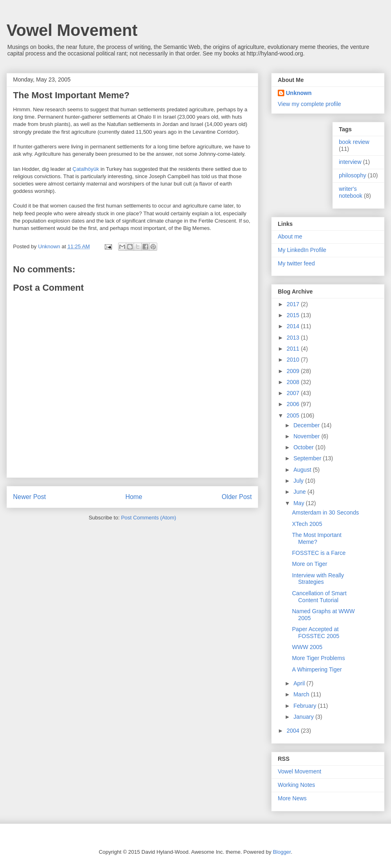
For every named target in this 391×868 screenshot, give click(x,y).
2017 (294, 304)
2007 (294, 393)
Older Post (237, 497)
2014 (294, 326)
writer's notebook (351, 192)
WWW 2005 (307, 647)
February (305, 706)
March (302, 694)
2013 (294, 338)
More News (292, 798)
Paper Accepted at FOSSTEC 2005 (316, 633)
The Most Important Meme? (317, 538)
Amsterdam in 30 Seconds (325, 512)
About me (290, 236)
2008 (294, 382)
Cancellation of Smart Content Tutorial (319, 597)
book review (354, 142)
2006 (294, 404)
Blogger (282, 852)
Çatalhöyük (86, 169)
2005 (294, 415)
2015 (294, 315)
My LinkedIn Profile (302, 250)
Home (134, 497)
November (307, 436)
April (300, 683)
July (299, 481)
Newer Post (30, 497)
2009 (294, 371)
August (303, 470)
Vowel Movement (72, 30)
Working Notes (297, 785)
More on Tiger (310, 564)
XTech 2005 (307, 524)
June (300, 492)
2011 (294, 349)
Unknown (299, 93)
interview (350, 162)
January (304, 717)
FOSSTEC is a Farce (319, 553)
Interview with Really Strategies (318, 579)
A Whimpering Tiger (317, 669)
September (308, 458)
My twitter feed (296, 263)
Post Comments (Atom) (148, 518)
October (304, 447)
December (307, 425)
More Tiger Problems (319, 658)
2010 (294, 360)
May (299, 503)
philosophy (353, 175)
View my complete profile (309, 104)
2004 (294, 731)
